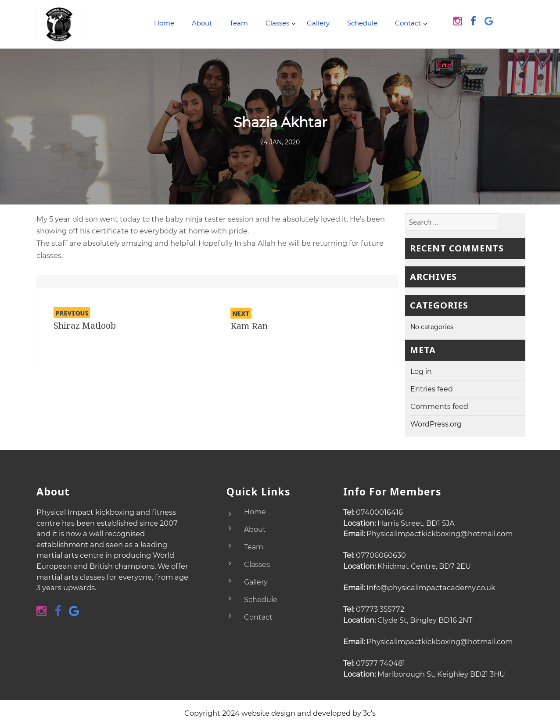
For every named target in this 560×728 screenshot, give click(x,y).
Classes (277, 23)
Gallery (318, 23)
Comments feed (439, 407)
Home (164, 23)
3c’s (369, 713)
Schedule (362, 23)
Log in (421, 371)
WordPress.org (436, 424)
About (202, 23)
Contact (408, 23)
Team (239, 23)
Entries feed (432, 389)
